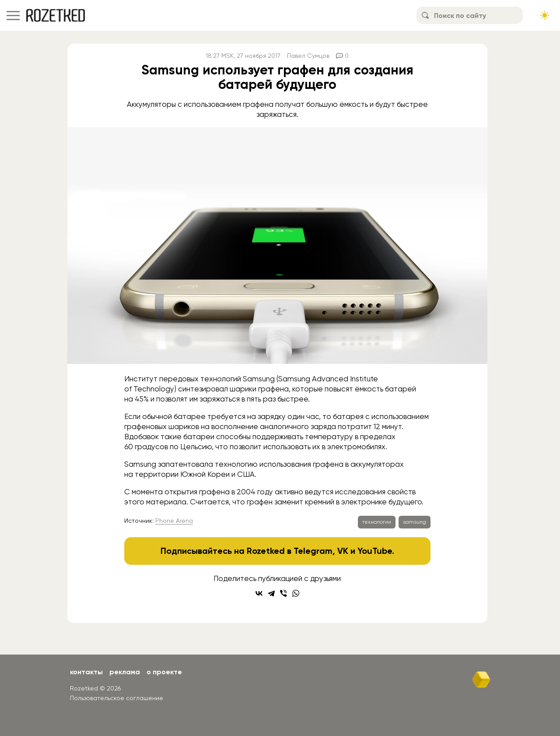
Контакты (86, 672)
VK (343, 551)
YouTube (375, 551)
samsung (415, 522)
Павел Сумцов (308, 56)
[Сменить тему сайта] (545, 15)
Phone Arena (174, 521)
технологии (377, 522)
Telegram (313, 551)
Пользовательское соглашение (117, 698)
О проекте (164, 672)
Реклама (125, 672)
